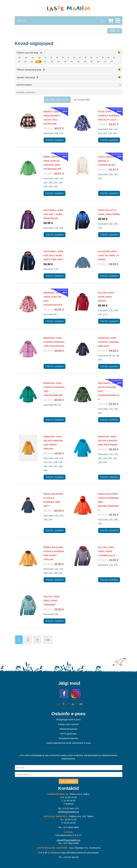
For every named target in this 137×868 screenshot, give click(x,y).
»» (48, 640)
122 (45, 62)
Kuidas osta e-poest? (68, 724)
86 (108, 58)
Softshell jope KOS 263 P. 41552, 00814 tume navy (53, 255)
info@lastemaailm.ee (68, 812)
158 (85, 62)
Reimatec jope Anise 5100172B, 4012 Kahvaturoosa (53, 299)
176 (111, 62)
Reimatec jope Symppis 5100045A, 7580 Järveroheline (54, 389)
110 (32, 62)
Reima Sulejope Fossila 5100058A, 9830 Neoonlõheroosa (109, 502)
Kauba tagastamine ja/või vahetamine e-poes (68, 743)
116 (38, 62)
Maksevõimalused (68, 729)
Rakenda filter (57, 100)
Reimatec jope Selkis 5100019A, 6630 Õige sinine (108, 441)
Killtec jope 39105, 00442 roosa (106, 297)
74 (97, 58)
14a (33, 58)
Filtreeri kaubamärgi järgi (31, 70)
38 (57, 58)
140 (65, 62)
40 (63, 58)
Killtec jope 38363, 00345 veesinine (51, 601)
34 (46, 58)
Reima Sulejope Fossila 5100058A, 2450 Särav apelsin (54, 553)
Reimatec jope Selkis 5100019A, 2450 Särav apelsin (53, 443)
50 (91, 58)
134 (58, 62)
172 (105, 62)
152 (78, 62)
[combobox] (69, 85)
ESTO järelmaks (68, 734)
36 (51, 58)
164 (98, 62)
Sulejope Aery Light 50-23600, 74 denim (108, 255)
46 (80, 58)
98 (19, 62)
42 (68, 58)
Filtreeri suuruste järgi (30, 53)
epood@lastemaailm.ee (69, 840)
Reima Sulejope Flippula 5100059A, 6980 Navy (53, 500)
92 (114, 58)
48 (86, 58)
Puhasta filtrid (82, 100)
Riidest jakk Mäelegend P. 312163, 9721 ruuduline (52, 118)
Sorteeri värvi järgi (27, 77)
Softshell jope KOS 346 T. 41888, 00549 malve (53, 214)
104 (25, 62)
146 (72, 62)
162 (91, 62)
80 (103, 58)
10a (20, 58)
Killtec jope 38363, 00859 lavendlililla (107, 551)
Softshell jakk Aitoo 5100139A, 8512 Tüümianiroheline (109, 391)
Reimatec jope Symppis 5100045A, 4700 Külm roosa (54, 342)
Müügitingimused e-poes (68, 719)
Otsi (115, 31)
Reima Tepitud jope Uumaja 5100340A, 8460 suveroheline (52, 163)
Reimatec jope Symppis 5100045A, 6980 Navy (109, 342)
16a (39, 58)
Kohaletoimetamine (68, 738)
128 (52, 62)
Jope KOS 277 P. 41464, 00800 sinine (109, 212)
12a (26, 58)
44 (74, 58)
